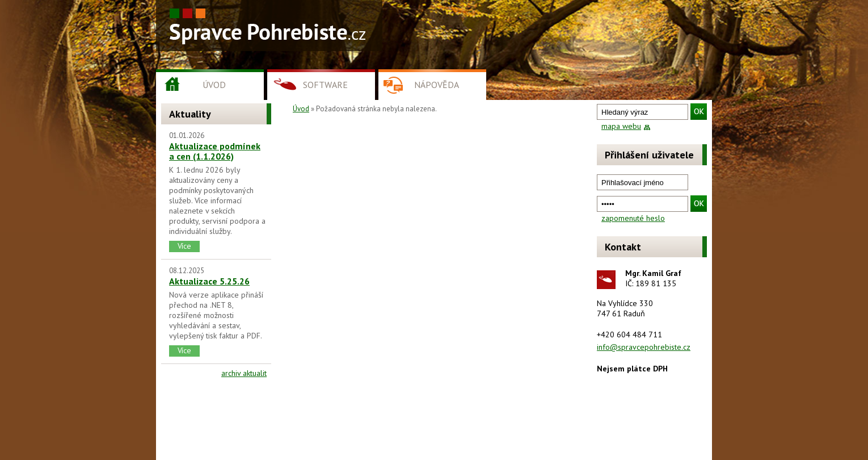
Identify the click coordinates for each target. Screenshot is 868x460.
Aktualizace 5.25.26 (209, 281)
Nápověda (437, 85)
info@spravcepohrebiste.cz (644, 347)
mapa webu (621, 126)
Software (325, 85)
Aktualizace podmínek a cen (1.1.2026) (215, 151)
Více (184, 246)
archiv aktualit (244, 373)
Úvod (214, 85)
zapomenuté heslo (633, 218)
